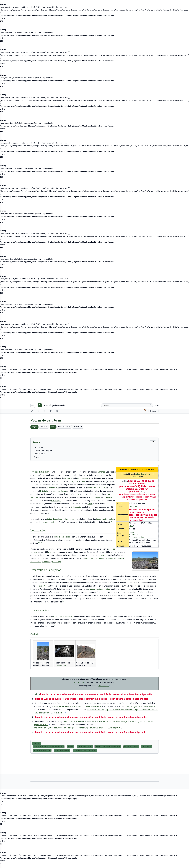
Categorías (37, 743)
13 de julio (107, 497)
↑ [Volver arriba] (34, 699)
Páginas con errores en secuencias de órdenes (49, 747)
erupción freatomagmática (99, 589)
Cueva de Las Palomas (63, 616)
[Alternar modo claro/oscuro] (157, 405)
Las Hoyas (96, 497)
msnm (51, 552)
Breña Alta (46, 562)
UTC (131, 526)
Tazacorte (109, 558)
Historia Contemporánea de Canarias (108, 747)
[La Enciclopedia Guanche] (51, 405)
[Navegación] (33, 405)
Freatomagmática (136, 537)
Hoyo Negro (56, 501)
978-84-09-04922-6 (97, 710)
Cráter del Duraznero (97, 488)
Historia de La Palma (131, 747)
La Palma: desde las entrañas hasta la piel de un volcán (78, 706)
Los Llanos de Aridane (95, 558)
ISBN (89, 710)
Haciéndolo (79, 682)
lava (78, 494)
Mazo (90, 504)
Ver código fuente (64, 427)
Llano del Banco (60, 491)
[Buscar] (127, 405)
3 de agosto (76, 507)
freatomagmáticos (50, 522)
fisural (99, 519)
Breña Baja (57, 562)
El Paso (101, 555)
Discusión (44, 427)
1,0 (36, 694)
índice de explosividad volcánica (61, 519)
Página (34, 427)
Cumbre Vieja (83, 478)
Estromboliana (135, 535)
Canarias (101, 472)
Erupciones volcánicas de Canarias (85, 750)
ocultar (153, 442)
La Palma (133, 506)
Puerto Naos (43, 586)
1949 (83, 481)
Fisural (132, 532)
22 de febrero (52, 488)
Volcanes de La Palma (85, 747)
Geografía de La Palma (62, 750)
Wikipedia (104, 686)
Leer (53, 427)
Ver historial (78, 427)
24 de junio (73, 481)
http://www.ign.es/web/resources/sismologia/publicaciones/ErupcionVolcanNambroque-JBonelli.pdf (78, 728)
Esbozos (71, 747)
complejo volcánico (62, 537)
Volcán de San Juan (41, 472)
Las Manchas (146, 747)
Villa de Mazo (119, 558)
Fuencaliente (36, 562)
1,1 (39, 694)
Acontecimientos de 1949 (42, 750)
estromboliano (109, 519)
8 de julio (44, 491)
